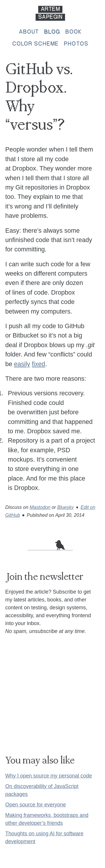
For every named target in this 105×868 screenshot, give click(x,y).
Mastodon (40, 507)
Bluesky (65, 507)
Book (73, 32)
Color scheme (35, 44)
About (29, 32)
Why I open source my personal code (49, 776)
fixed (38, 364)
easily (22, 364)
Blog (52, 32)
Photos (76, 44)
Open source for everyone (36, 805)
